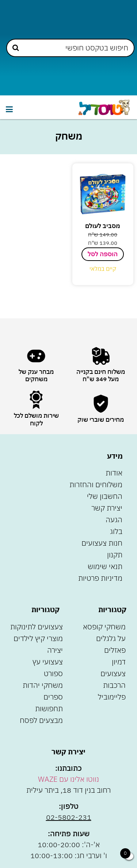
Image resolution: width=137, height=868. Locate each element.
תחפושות (49, 708)
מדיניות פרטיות (100, 578)
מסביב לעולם (103, 226)
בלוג (116, 531)
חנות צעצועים (102, 543)
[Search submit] (16, 48)
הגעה (114, 520)
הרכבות (114, 685)
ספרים (53, 697)
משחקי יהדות (43, 685)
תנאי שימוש (105, 566)
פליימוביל (112, 697)
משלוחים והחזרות (96, 484)
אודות (114, 473)
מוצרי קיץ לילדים (38, 638)
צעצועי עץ (48, 662)
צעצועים (113, 673)
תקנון (115, 555)
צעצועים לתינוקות (37, 627)
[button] (9, 109)
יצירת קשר (107, 508)
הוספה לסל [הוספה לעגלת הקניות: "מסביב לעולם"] (103, 254)
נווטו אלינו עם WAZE (68, 779)
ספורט (53, 673)
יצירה (55, 650)
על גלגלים (111, 638)
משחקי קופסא (104, 627)
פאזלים (115, 650)
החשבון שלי (105, 496)
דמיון (119, 662)
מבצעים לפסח (41, 720)
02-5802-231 (69, 817)
